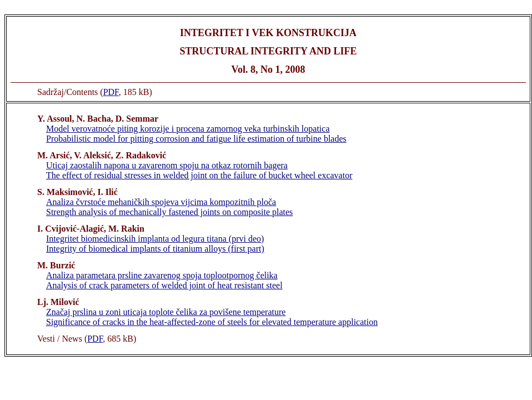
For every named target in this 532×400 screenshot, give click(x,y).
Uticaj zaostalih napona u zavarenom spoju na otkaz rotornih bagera (167, 165)
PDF (111, 92)
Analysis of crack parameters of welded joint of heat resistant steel (164, 285)
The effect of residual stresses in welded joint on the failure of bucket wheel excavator (199, 175)
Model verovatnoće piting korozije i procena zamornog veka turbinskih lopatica (188, 129)
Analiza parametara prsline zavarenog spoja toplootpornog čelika (162, 275)
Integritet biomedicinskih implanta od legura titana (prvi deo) (155, 239)
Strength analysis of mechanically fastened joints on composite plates (169, 212)
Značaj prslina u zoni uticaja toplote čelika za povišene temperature (166, 312)
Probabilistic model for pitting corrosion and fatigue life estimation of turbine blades (196, 139)
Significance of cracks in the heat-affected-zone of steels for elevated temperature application (212, 322)
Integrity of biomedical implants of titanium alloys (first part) (155, 249)
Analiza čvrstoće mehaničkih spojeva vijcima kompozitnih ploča (161, 202)
